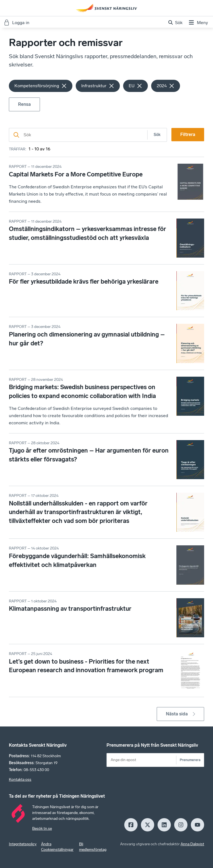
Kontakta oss (20, 780)
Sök (157, 135)
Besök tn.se (42, 829)
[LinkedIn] (164, 825)
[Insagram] (181, 825)
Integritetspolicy (23, 844)
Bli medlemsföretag (93, 847)
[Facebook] (131, 825)
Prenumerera (190, 760)
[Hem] (106, 8)
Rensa (24, 104)
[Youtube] (197, 825)
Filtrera (188, 134)
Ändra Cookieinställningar (57, 847)
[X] (148, 825)
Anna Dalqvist (192, 844)
